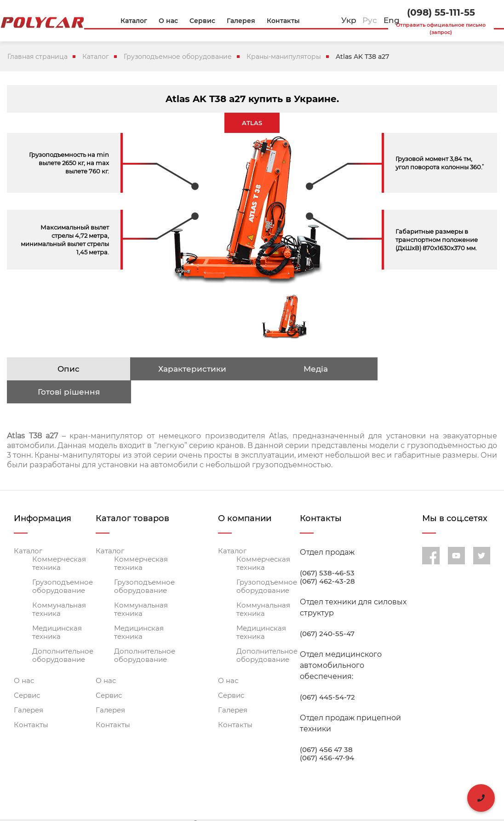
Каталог (96, 57)
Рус (370, 20)
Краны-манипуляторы (284, 57)
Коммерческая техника (59, 540)
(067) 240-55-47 (327, 611)
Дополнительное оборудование (63, 632)
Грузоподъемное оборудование (178, 57)
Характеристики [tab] (190, 369)
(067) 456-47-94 (327, 735)
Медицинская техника (57, 609)
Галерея (29, 687)
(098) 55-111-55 (441, 12)
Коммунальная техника (59, 586)
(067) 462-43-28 (327, 558)
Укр (349, 20)
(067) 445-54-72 (327, 674)
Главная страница (37, 57)
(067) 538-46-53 (327, 550)
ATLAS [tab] (252, 123)
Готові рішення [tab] (436, 369)
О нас (24, 658)
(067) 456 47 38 (326, 727)
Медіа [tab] (313, 369)
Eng (392, 20)
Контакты (31, 702)
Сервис (27, 672)
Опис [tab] (68, 369)
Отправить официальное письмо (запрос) (441, 29)
